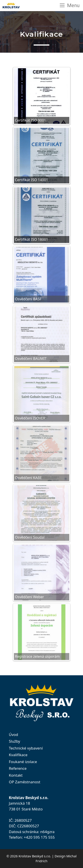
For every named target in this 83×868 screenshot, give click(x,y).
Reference (18, 768)
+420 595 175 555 (39, 837)
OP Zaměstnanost (25, 782)
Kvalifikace (18, 755)
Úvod (14, 735)
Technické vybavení (26, 748)
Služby (14, 741)
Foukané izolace (23, 762)
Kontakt (16, 775)
